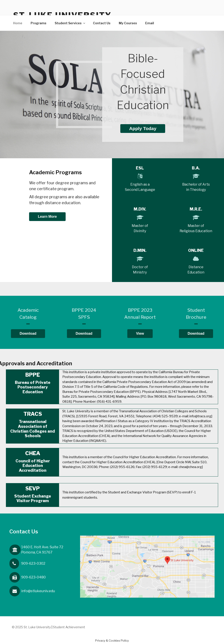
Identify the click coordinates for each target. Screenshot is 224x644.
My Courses (128, 23)
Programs (38, 23)
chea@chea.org (190, 467)
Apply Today (143, 128)
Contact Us (102, 23)
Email (150, 23)
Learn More (47, 217)
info (38, 591)
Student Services (70, 23)
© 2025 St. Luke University (32, 627)
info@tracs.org (200, 416)
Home (18, 23)
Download (28, 333)
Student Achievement (69, 627)
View (140, 333)
